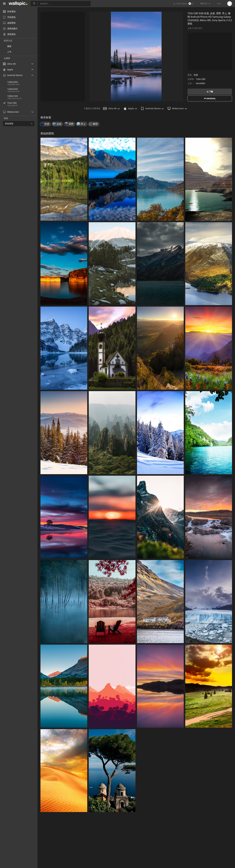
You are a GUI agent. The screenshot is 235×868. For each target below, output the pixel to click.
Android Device (152, 108)
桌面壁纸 (9, 23)
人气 (9, 52)
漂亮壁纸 (9, 34)
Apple (130, 108)
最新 (9, 46)
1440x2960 (13, 82)
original (210, 98)
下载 (210, 92)
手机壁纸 (9, 17)
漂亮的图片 (10, 29)
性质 (196, 75)
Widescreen (177, 108)
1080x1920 (13, 96)
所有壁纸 (9, 11)
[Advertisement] (63, 57)
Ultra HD (111, 108)
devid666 (200, 83)
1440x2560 (13, 89)
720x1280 (22, 103)
